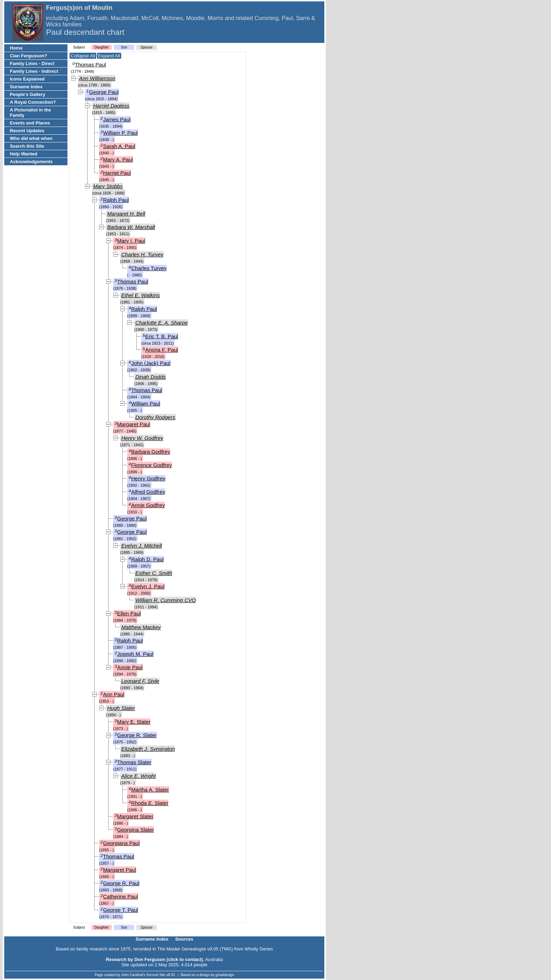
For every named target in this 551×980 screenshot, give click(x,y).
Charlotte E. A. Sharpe (162, 323)
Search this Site (27, 146)
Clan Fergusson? (28, 56)
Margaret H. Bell (126, 214)
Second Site (156, 975)
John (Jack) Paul (151, 363)
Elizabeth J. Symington (148, 749)
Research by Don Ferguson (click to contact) (154, 959)
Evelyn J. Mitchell (142, 546)
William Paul (146, 403)
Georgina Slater (135, 830)
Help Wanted (24, 154)
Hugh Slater (121, 708)
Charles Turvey (149, 268)
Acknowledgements (31, 162)
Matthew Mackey (141, 627)
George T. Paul (121, 910)
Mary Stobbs (108, 186)
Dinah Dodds (151, 377)
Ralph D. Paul (147, 559)
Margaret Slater (135, 816)
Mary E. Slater (134, 722)
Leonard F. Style (140, 681)
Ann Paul (114, 694)
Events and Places (30, 123)
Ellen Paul (129, 613)
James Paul (117, 119)
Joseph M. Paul (135, 654)
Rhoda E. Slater (150, 803)
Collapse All (83, 56)
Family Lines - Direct (32, 63)
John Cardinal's (133, 975)
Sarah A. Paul (119, 146)
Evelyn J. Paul (148, 586)
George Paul (104, 92)
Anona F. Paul (161, 350)
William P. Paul (120, 133)
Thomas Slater (134, 762)
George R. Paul (121, 883)
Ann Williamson (97, 78)
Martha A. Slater (150, 790)
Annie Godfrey (148, 505)
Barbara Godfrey (151, 452)
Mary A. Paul (118, 159)
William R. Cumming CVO (166, 600)
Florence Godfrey (151, 465)
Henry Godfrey (148, 478)
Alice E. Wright (138, 776)
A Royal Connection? (33, 102)
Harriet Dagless (111, 106)
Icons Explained (27, 79)
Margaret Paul (134, 424)
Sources (184, 939)
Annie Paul (130, 667)
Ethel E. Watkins (141, 295)
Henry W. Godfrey (142, 438)
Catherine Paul (120, 896)
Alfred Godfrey (148, 492)
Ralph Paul (116, 200)
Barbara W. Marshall (131, 227)
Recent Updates (27, 131)
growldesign (225, 975)
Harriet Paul (117, 173)
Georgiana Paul (121, 843)
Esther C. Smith (154, 573)
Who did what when (31, 138)
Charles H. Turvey (142, 254)
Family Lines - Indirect (34, 71)
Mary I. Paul (131, 241)
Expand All (109, 56)
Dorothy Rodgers (155, 417)
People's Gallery (28, 94)
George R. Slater (137, 735)
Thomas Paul (90, 65)
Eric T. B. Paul (162, 336)
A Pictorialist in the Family (30, 113)
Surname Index (26, 87)
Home (16, 48)
